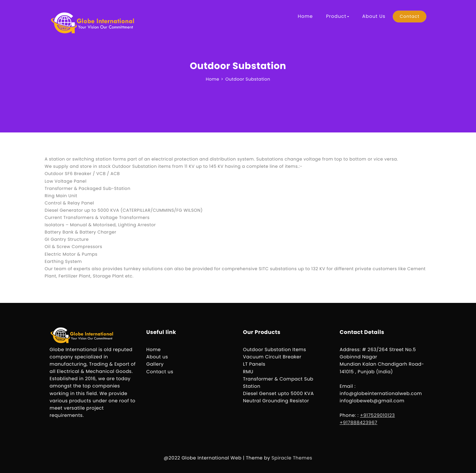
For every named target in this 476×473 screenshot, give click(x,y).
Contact (410, 16)
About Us (374, 16)
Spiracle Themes (292, 458)
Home (305, 16)
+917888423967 (359, 422)
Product (337, 16)
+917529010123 (377, 415)
